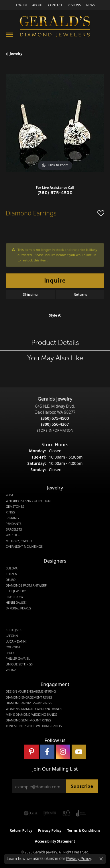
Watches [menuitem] (13, 535)
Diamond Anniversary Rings (29, 703)
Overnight (14, 647)
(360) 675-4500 (55, 193)
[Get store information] (55, 430)
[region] (55, 123)
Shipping (30, 295)
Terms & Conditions (84, 830)
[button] (21, 5)
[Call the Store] (55, 418)
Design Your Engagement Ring (31, 691)
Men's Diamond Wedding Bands (31, 715)
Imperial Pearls (18, 608)
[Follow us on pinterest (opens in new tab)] (32, 752)
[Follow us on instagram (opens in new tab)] (63, 752)
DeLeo (11, 580)
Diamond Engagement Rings (29, 697)
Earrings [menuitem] (13, 518)
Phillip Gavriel (18, 659)
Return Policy (21, 830)
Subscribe (82, 786)
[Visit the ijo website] (50, 813)
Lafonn (12, 636)
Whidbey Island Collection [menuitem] (28, 501)
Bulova (12, 568)
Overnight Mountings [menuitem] (24, 547)
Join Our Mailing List (55, 769)
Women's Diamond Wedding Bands (34, 709)
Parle (10, 653)
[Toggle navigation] (9, 35)
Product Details (55, 342)
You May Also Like (55, 358)
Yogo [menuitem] (10, 495)
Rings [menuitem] (10, 512)
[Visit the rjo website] (66, 813)
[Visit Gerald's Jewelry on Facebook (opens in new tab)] (47, 752)
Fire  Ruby (14, 597)
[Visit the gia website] (31, 813)
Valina (11, 670)
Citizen (11, 574)
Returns (80, 295)
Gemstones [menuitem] (15, 507)
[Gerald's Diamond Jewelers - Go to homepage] (55, 27)
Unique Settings (19, 664)
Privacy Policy (50, 830)
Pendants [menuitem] (14, 524)
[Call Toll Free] (55, 424)
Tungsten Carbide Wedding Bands (34, 726)
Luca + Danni (16, 641)
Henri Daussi (16, 603)
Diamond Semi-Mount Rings (28, 720)
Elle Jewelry (16, 591)
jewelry (16, 54)
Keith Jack (14, 630)
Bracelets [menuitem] (14, 529)
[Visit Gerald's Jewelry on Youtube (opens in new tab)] (79, 752)
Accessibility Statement (55, 841)
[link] (37, 5)
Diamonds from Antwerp (26, 585)
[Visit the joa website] (81, 813)
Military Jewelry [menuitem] (19, 541)
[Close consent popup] (101, 859)
